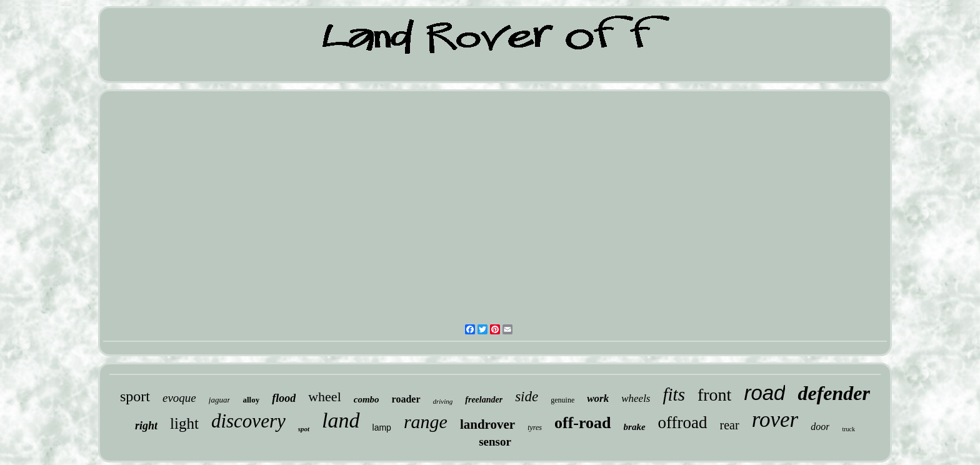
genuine (562, 400)
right (146, 426)
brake (635, 427)
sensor (495, 442)
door (820, 427)
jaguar (220, 400)
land (341, 420)
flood (284, 398)
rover (775, 420)
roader (406, 399)
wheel (325, 397)
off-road (583, 423)
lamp (382, 427)
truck (848, 429)
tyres (535, 427)
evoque (179, 398)
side (527, 397)
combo (367, 399)
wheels (636, 398)
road (764, 393)
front (714, 395)
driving (443, 401)
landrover (487, 424)
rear (730, 425)
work (598, 398)
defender (834, 393)
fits (673, 394)
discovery (248, 421)
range (426, 422)
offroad (683, 422)
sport (135, 396)
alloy (251, 400)
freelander (484, 400)
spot (304, 429)
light (184, 423)
